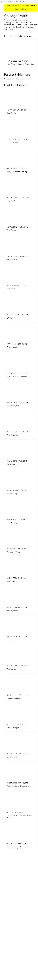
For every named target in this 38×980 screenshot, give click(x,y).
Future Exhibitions (29, 6)
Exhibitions (14, 2)
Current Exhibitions (12, 6)
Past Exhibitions (21, 9)
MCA (6, 2)
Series (22, 2)
